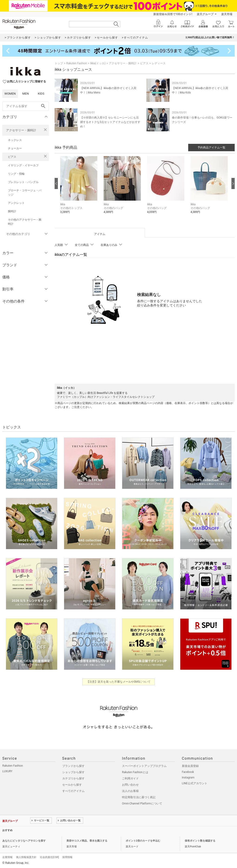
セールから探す (72, 785)
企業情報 (7, 857)
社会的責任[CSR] (49, 857)
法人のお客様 (130, 791)
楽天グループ (205, 14)
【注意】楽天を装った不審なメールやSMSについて (119, 682)
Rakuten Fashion (77, 63)
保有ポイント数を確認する (200, 841)
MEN (26, 94)
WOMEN (10, 94)
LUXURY (7, 771)
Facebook (188, 772)
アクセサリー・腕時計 (21, 130)
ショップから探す (73, 772)
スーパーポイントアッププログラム (144, 766)
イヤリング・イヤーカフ (23, 165)
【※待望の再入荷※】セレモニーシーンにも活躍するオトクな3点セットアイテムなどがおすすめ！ (110, 122)
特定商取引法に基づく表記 (139, 797)
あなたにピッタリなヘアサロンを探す (24, 841)
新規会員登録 (190, 766)
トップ (59, 63)
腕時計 (12, 211)
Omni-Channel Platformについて (142, 804)
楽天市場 (227, 14)
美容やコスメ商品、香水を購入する (87, 841)
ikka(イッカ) (98, 63)
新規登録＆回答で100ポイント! (173, 14)
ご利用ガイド (130, 778)
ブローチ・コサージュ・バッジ (25, 193)
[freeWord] (26, 106)
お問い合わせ (130, 785)
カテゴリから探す (73, 778)
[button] (80, 188)
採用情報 (67, 857)
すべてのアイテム (73, 791)
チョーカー (15, 148)
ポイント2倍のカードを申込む (143, 841)
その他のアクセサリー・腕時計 (25, 222)
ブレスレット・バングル (23, 182)
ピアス (12, 157)
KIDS (41, 94)
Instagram (188, 778)
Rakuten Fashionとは (135, 772)
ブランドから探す (73, 766)
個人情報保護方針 (26, 857)
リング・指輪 (16, 174)
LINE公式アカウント (195, 783)
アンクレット (16, 203)
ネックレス (15, 140)
